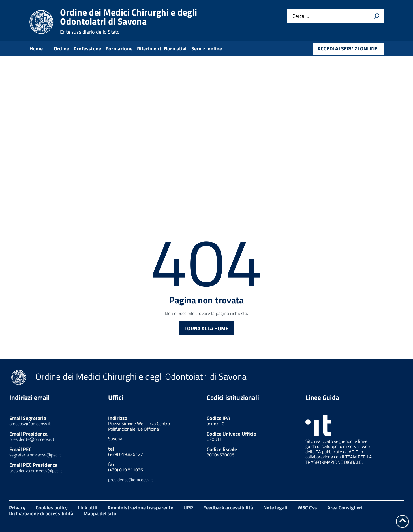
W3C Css (307, 508)
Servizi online (207, 49)
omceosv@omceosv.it (30, 424)
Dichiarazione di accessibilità (41, 513)
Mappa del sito (100, 513)
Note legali (275, 508)
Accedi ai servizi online (347, 49)
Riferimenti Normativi (162, 49)
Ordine (61, 49)
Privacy (17, 508)
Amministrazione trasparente (140, 508)
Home (36, 49)
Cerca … (301, 16)
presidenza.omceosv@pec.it (36, 471)
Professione (87, 49)
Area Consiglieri (345, 508)
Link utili (88, 508)
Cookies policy (52, 508)
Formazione (119, 49)
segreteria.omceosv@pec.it (35, 455)
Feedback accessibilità (228, 508)
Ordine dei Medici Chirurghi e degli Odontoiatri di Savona (129, 21)
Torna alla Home (206, 328)
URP (188, 508)
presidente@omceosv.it (32, 439)
